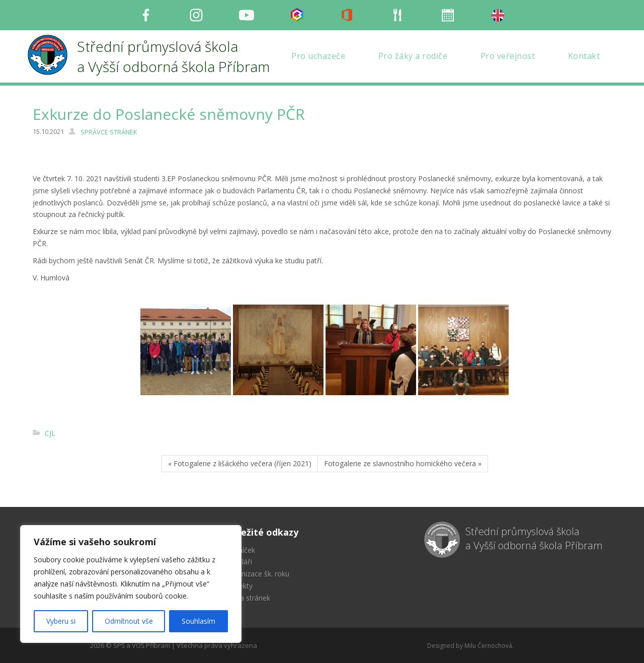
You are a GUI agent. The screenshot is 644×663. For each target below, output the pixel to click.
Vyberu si (61, 621)
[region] (131, 584)
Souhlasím (198, 621)
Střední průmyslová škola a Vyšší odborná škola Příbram (534, 539)
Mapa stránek (248, 598)
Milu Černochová (488, 646)
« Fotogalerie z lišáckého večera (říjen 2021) (240, 463)
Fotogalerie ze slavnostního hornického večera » (403, 463)
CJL (50, 433)
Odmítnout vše (129, 621)
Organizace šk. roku (257, 574)
